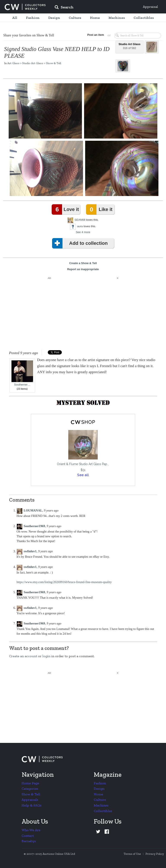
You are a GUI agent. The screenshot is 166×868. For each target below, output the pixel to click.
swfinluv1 (30, 551)
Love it (66, 209)
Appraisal (150, 7)
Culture (100, 800)
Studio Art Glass (33, 63)
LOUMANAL (33, 510)
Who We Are (31, 830)
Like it (100, 209)
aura (80, 226)
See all (83, 475)
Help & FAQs (32, 805)
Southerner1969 (34, 526)
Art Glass (13, 63)
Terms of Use (132, 854)
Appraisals (30, 800)
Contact (28, 836)
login (46, 656)
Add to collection (81, 243)
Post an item (96, 35)
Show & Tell (53, 63)
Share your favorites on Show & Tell (29, 35)
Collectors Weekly (25, 7)
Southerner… (22, 373)
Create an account (23, 656)
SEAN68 (80, 220)
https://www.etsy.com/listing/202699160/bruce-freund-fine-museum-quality (64, 582)
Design (99, 789)
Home (98, 794)
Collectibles (103, 811)
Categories (30, 789)
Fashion (100, 783)
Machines (101, 805)
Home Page (30, 783)
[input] (95, 8)
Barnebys (29, 841)
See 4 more (83, 232)
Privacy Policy (155, 854)
